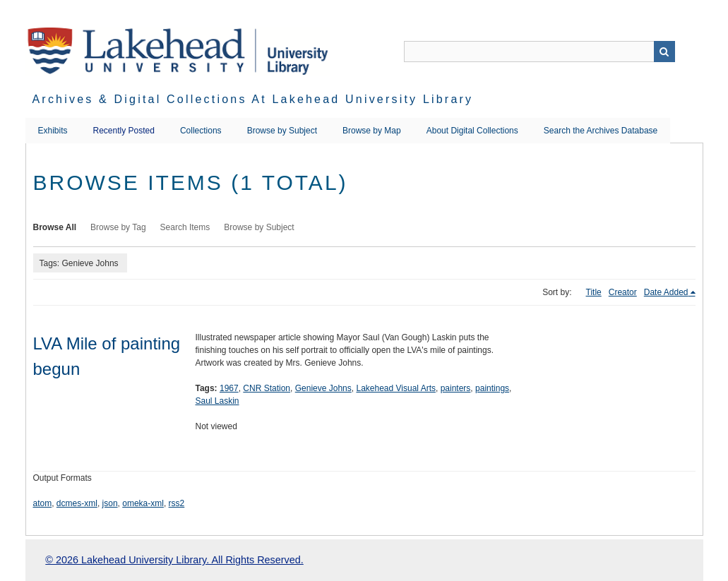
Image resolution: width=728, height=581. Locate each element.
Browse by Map (372, 131)
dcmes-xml (77, 503)
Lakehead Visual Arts (396, 388)
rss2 (177, 503)
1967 (229, 388)
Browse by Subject (282, 131)
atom (43, 503)
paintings (492, 388)
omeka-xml (143, 503)
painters (456, 388)
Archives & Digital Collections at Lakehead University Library (253, 99)
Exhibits (53, 131)
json (110, 503)
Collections (201, 131)
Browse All (55, 227)
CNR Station (267, 388)
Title (594, 292)
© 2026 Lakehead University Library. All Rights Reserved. (174, 560)
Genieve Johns (323, 388)
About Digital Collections (472, 131)
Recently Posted (124, 131)
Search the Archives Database (601, 131)
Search (664, 52)
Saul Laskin (217, 401)
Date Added (666, 292)
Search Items (185, 227)
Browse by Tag (118, 227)
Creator (623, 292)
